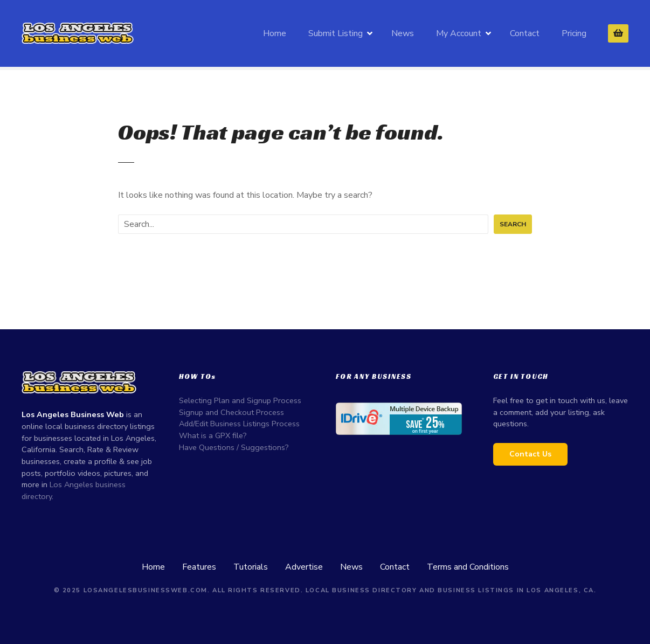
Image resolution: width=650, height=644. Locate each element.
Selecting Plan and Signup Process (240, 400)
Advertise (304, 567)
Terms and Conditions (468, 567)
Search (513, 224)
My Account (459, 33)
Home (275, 33)
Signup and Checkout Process (231, 412)
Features (199, 567)
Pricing (574, 33)
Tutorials (251, 567)
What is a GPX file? (213, 435)
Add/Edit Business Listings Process (239, 424)
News (403, 33)
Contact (525, 33)
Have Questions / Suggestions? (234, 447)
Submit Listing (336, 33)
